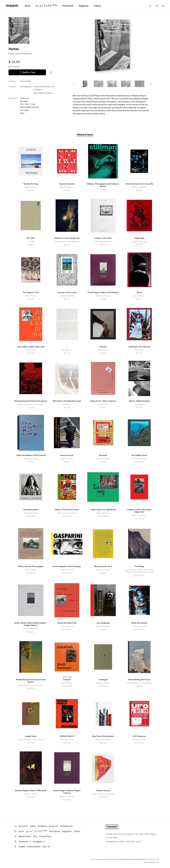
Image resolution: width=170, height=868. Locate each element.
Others (97, 6)
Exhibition (42, 826)
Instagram (39, 842)
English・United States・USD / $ (34, 847)
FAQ (35, 836)
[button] (151, 84)
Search (150, 6)
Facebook (25, 842)
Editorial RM (25, 81)
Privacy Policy (45, 836)
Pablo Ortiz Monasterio (20, 53)
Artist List (54, 826)
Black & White (39, 93)
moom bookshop (12, 6)
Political (49, 93)
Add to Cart (27, 72)
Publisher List (67, 826)
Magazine (84, 6)
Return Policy (25, 836)
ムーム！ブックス (46, 6)
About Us (23, 826)
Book (28, 6)
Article (33, 826)
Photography (26, 87)
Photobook (68, 6)
